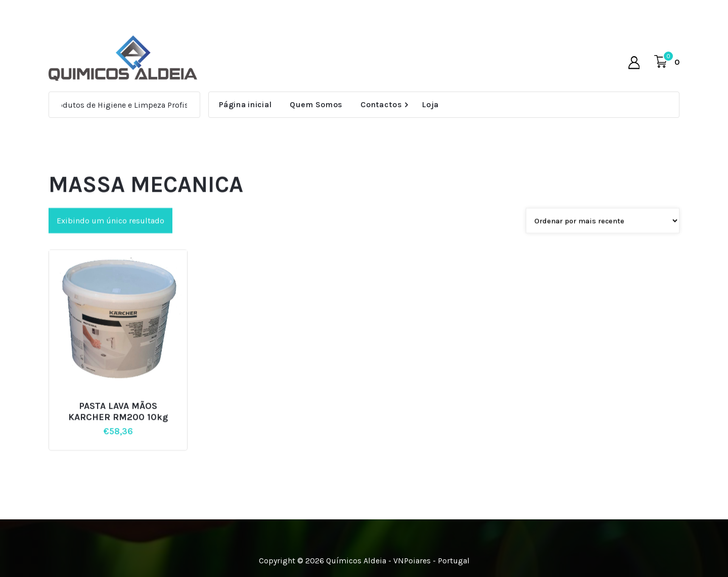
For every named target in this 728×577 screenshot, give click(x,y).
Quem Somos (316, 104)
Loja (430, 104)
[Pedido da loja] (603, 233)
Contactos (381, 104)
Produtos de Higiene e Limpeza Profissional (133, 105)
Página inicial (245, 104)
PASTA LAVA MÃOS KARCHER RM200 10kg (118, 424)
